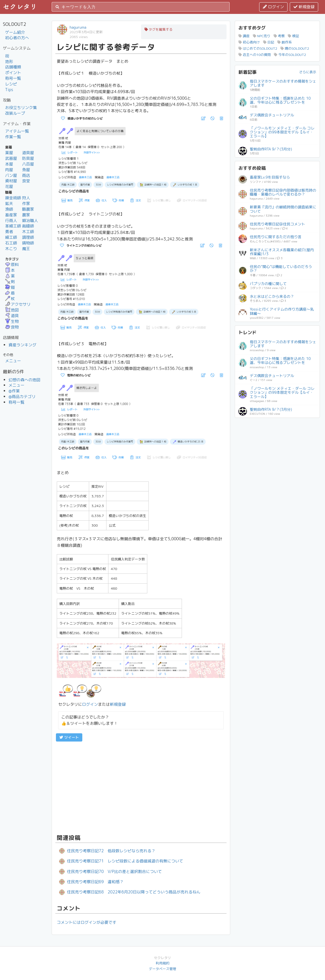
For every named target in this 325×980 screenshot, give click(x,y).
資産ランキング (22, 345)
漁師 (9, 209)
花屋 (9, 186)
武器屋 (11, 158)
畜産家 (11, 215)
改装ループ (15, 113)
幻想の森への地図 (24, 380)
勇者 (9, 232)
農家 (26, 215)
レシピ (11, 84)
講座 (244, 36)
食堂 (26, 181)
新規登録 (304, 7)
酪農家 (28, 209)
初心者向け (249, 42)
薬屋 (9, 153)
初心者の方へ (17, 38)
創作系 (285, 42)
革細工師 (13, 226)
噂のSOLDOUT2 (295, 48)
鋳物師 (28, 243)
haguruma (78, 27)
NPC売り (262, 36)
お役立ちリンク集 (21, 107)
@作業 (14, 391)
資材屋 (11, 181)
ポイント (13, 73)
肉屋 (9, 170)
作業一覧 (13, 137)
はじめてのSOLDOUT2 (258, 48)
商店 (26, 175)
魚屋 (26, 170)
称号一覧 (13, 78)
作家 (26, 203)
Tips (9, 90)
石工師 (11, 243)
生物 (12, 321)
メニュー (13, 361)
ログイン (273, 7)
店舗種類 (13, 67)
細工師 (11, 237)
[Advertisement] (141, 787)
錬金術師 (13, 198)
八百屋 (28, 164)
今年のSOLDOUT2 (290, 55)
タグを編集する (159, 29)
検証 (293, 36)
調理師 (28, 237)
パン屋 (11, 175)
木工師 (28, 232)
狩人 (26, 198)
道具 (12, 316)
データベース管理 (162, 969)
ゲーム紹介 (15, 32)
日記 (269, 42)
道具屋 (28, 153)
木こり (11, 249)
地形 (9, 61)
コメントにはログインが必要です (87, 922)
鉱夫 (9, 203)
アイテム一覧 (17, 131)
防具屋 (28, 158)
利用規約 (162, 963)
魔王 (26, 249)
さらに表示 (308, 72)
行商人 (11, 220)
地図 (12, 310)
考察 (279, 36)
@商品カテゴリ (22, 396)
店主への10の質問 (255, 55)
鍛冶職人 (30, 220)
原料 (12, 264)
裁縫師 (28, 226)
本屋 (9, 164)
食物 (12, 327)
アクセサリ (18, 304)
